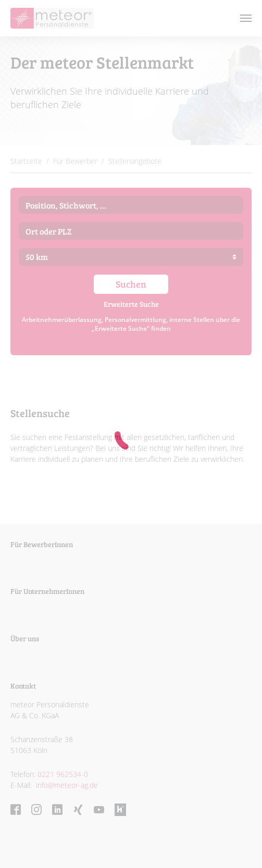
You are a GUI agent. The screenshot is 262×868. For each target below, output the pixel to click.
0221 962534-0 (63, 774)
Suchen (131, 284)
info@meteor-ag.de (66, 785)
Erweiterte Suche (131, 304)
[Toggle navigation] (246, 18)
